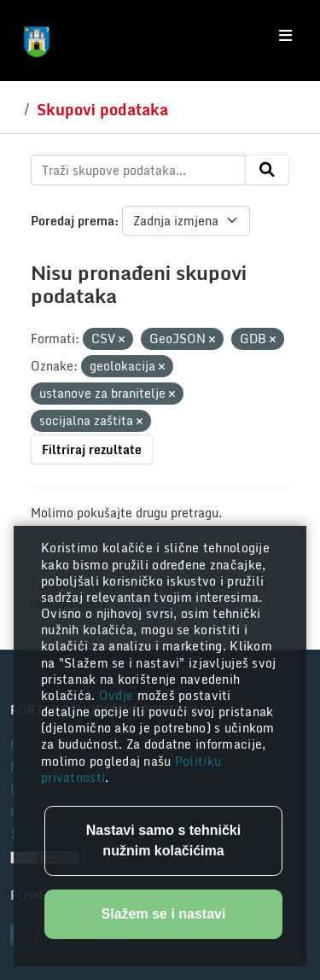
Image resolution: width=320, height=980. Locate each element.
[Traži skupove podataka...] (138, 170)
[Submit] (267, 170)
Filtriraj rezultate (92, 449)
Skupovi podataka (102, 109)
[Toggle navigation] (285, 36)
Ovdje (118, 695)
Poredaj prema (73, 221)
